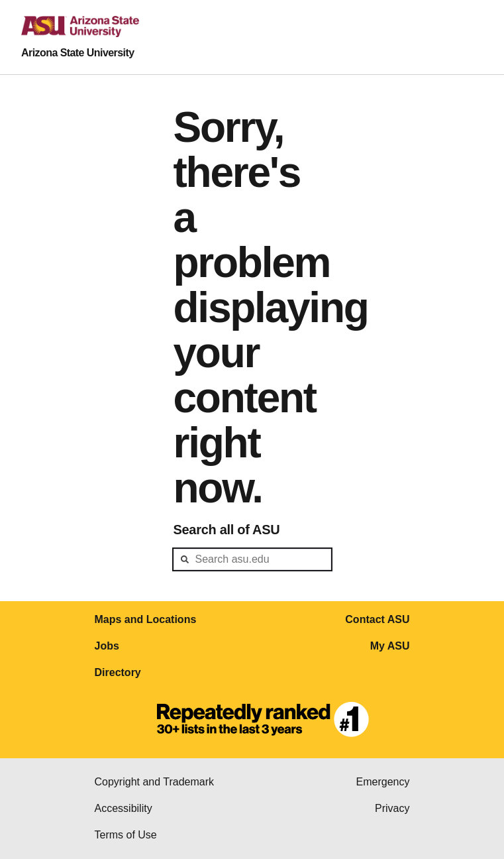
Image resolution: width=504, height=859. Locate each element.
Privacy (392, 808)
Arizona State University (78, 53)
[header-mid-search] (252, 559)
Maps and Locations (146, 619)
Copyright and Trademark (155, 782)
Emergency (383, 782)
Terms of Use (126, 835)
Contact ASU (377, 619)
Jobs (107, 646)
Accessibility (124, 808)
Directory (118, 672)
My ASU (390, 646)
